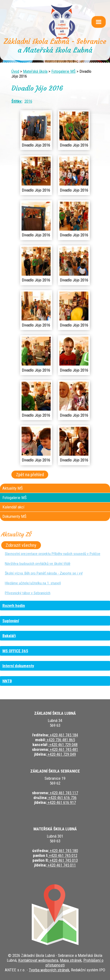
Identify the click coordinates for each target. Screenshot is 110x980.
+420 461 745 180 (63, 851)
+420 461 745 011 (61, 865)
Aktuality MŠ (13, 488)
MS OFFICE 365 (15, 651)
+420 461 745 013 (63, 860)
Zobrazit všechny (21, 545)
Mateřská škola (35, 71)
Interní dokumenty (18, 666)
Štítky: (17, 101)
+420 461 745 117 (63, 793)
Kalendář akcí (13, 507)
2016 (28, 101)
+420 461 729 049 (61, 754)
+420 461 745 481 (63, 749)
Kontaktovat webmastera (38, 960)
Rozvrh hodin (14, 606)
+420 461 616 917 (61, 802)
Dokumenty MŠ (14, 516)
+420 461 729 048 (63, 745)
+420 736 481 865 (60, 740)
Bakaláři (9, 636)
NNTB (7, 681)
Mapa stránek (71, 960)
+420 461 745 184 (63, 735)
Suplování (11, 621)
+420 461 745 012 (63, 855)
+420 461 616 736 (62, 798)
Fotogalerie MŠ (63, 71)
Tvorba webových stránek (49, 970)
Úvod (15, 71)
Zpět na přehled (30, 474)
